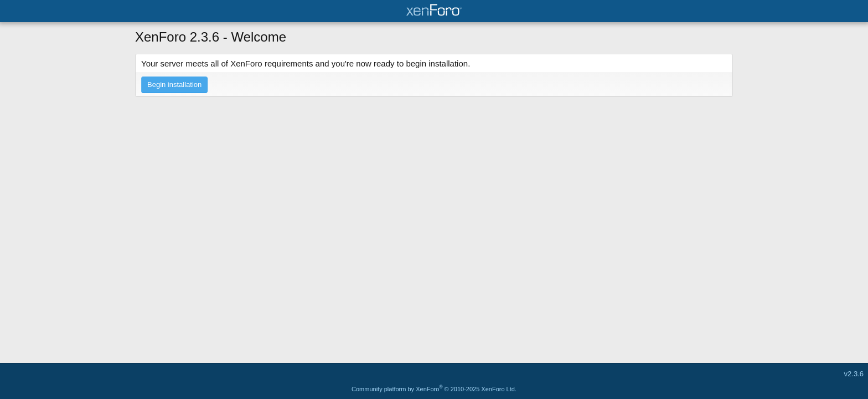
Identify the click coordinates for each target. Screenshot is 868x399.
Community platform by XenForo (434, 389)
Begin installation (174, 85)
